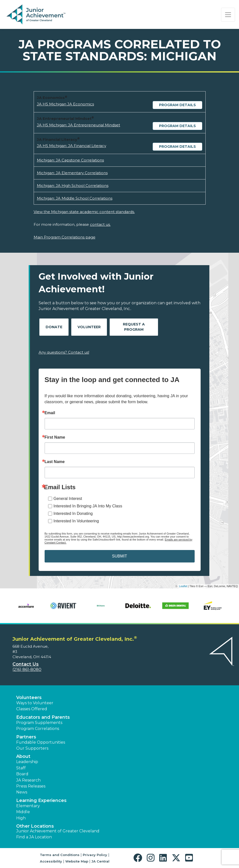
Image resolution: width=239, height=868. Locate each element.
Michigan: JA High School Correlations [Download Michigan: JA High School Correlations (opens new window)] (73, 186)
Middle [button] (23, 812)
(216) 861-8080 (27, 670)
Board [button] (22, 774)
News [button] (22, 792)
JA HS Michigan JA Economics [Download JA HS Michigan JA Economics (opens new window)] (65, 104)
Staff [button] (21, 768)
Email (50, 413)
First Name (55, 437)
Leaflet (183, 586)
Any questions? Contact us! (64, 352)
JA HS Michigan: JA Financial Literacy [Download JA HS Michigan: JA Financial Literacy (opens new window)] (72, 146)
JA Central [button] (100, 861)
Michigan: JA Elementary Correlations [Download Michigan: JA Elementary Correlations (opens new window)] (72, 173)
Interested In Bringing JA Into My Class (88, 506)
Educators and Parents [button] (43, 717)
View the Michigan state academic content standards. (84, 212)
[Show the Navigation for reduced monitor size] (228, 15)
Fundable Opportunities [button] (41, 742)
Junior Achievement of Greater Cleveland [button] (58, 831)
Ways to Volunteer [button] (35, 703)
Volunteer (89, 327)
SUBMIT (119, 556)
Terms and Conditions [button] (60, 855)
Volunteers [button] (29, 698)
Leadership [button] (27, 762)
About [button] (23, 756)
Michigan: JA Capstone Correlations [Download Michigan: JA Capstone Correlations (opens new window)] (70, 160)
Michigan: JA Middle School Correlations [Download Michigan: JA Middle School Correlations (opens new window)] (75, 198)
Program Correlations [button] (38, 729)
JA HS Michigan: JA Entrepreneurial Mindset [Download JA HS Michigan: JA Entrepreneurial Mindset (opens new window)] (79, 125)
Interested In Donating (73, 513)
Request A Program (134, 327)
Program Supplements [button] (39, 723)
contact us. (100, 224)
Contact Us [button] (26, 664)
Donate (54, 327)
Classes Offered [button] (32, 709)
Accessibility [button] (51, 861)
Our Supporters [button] (32, 748)
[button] (139, 858)
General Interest (68, 499)
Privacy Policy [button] (95, 855)
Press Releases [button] (31, 786)
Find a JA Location (34, 837)
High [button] (21, 818)
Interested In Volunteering (76, 521)
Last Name (55, 462)
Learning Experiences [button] (41, 800)
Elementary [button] (28, 806)
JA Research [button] (28, 780)
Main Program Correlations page (65, 237)
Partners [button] (26, 737)
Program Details (177, 105)
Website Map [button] (77, 861)
